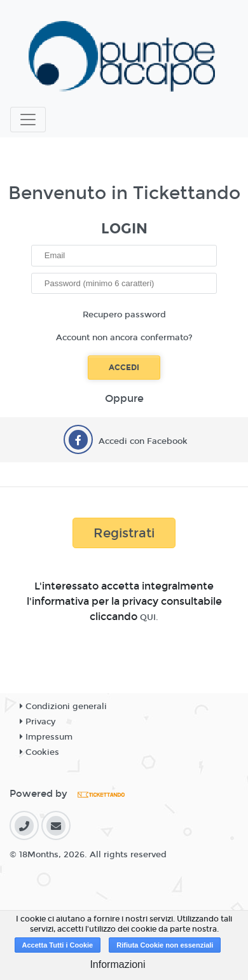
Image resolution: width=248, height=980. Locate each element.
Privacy (38, 722)
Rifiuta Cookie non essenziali (165, 945)
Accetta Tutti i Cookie (58, 945)
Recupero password (124, 315)
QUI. (149, 618)
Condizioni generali (63, 707)
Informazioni (117, 964)
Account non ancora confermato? (124, 338)
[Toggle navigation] (28, 120)
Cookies (39, 752)
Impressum (46, 737)
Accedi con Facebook (143, 441)
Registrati (124, 533)
